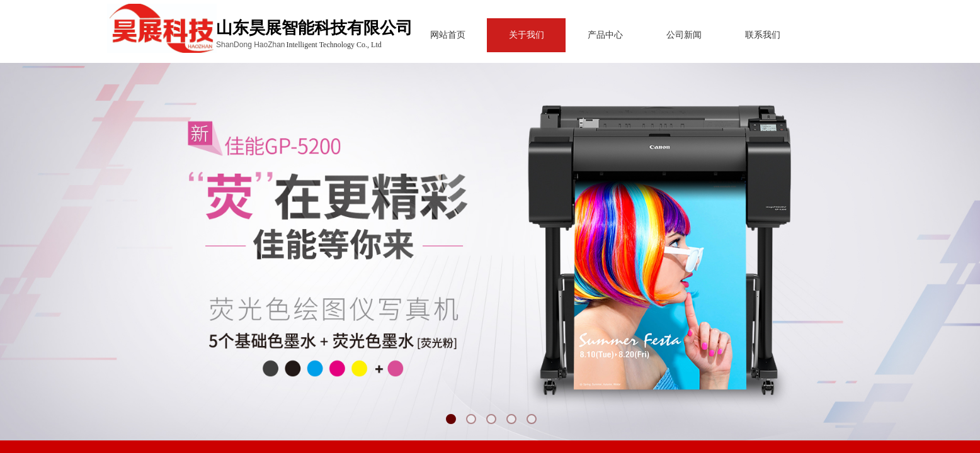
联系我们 (727, 35)
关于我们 (491, 35)
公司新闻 (649, 35)
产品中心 (570, 35)
